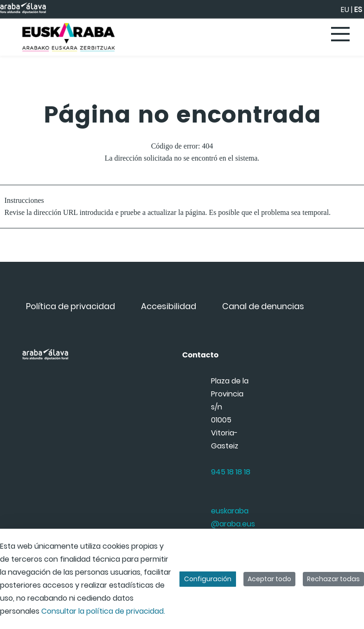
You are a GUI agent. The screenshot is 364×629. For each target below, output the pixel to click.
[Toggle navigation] (341, 35)
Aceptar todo (269, 579)
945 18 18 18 (231, 472)
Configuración (208, 579)
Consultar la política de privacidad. (103, 611)
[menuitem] (70, 306)
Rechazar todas (333, 579)
